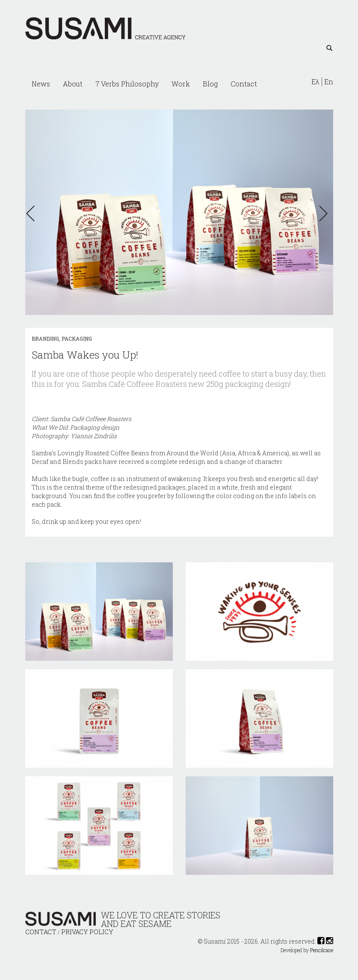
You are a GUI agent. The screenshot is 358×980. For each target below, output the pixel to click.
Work (181, 84)
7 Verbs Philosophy (127, 84)
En (329, 82)
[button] (33, 214)
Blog (210, 84)
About (73, 84)
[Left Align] (329, 48)
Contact (244, 84)
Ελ (315, 82)
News (41, 84)
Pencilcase (322, 950)
